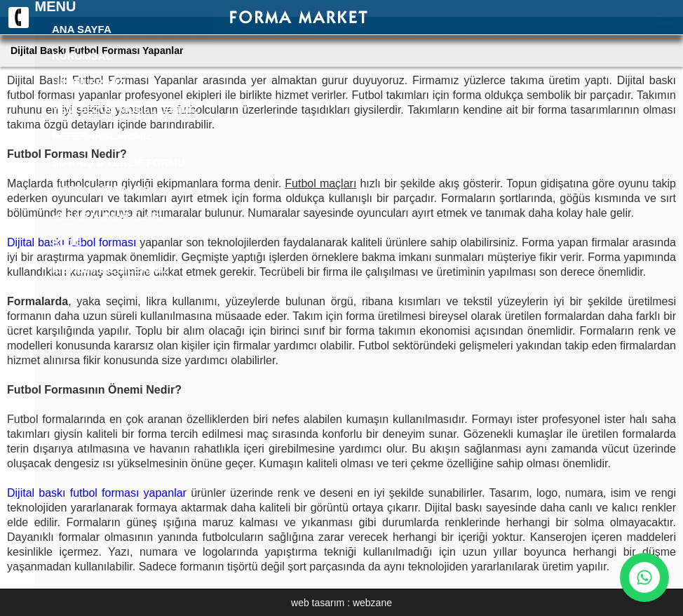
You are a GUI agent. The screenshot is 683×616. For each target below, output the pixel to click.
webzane (372, 603)
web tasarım (318, 603)
